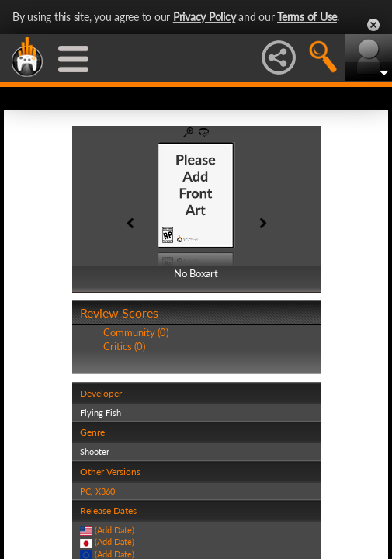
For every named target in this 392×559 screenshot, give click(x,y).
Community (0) (136, 332)
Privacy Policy (205, 17)
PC (85, 491)
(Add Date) (114, 530)
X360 (105, 491)
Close (373, 25)
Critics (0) (124, 346)
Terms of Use (307, 17)
